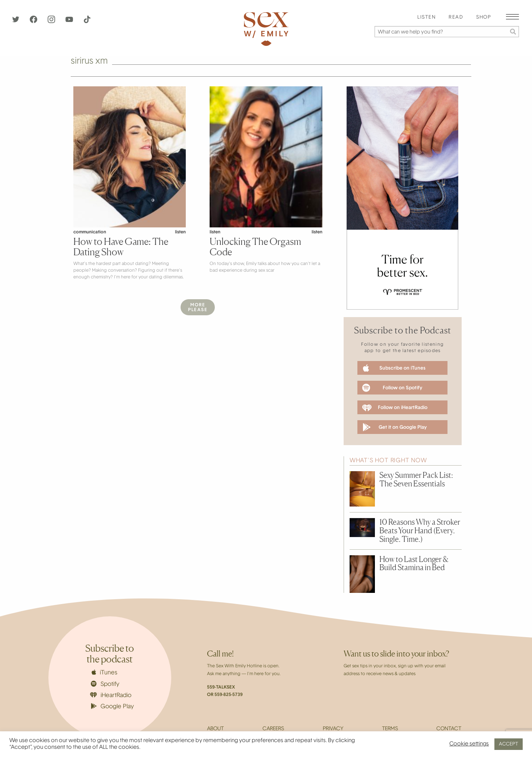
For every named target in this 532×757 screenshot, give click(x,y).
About (215, 729)
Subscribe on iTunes (394, 368)
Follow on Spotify (392, 388)
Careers (273, 729)
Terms (390, 729)
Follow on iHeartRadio (395, 408)
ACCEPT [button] (509, 744)
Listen (426, 17)
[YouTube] (70, 22)
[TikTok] (87, 22)
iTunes (104, 673)
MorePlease (198, 308)
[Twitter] (16, 22)
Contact (449, 729)
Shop (484, 17)
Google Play (112, 706)
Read (456, 17)
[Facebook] (34, 22)
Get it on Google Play (394, 427)
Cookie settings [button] (469, 744)
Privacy (333, 729)
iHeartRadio (111, 695)
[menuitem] (426, 18)
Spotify (105, 684)
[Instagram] (52, 22)
